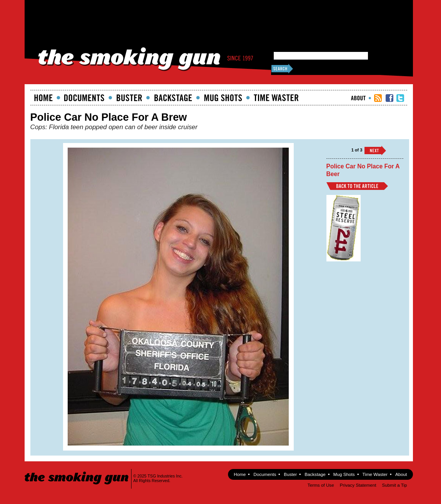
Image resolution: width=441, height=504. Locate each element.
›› (375, 151)
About (358, 98)
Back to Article (357, 186)
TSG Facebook (389, 98)
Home (43, 98)
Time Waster (276, 98)
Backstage (173, 98)
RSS (378, 98)
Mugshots (223, 98)
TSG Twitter (400, 98)
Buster (129, 98)
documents (84, 98)
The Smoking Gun (77, 471)
